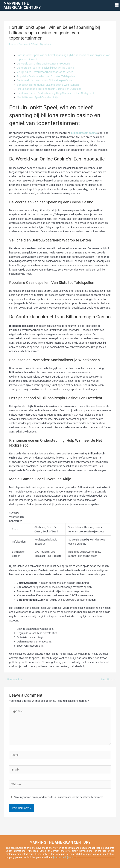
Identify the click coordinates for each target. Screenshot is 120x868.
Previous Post (14, 679)
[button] (117, 5)
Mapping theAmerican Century (22, 5)
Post (35, 44)
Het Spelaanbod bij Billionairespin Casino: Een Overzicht (49, 89)
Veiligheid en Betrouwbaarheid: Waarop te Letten (45, 72)
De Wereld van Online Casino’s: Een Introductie (43, 64)
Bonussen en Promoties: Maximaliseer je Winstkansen (48, 85)
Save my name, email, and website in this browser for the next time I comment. (59, 797)
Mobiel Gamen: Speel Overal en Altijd (38, 97)
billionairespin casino (84, 133)
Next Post (109, 679)
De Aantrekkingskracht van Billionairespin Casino (45, 80)
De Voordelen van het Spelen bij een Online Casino (45, 68)
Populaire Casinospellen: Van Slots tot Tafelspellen (46, 76)
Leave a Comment (20, 44)
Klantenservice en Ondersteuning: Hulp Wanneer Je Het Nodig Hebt (56, 93)
